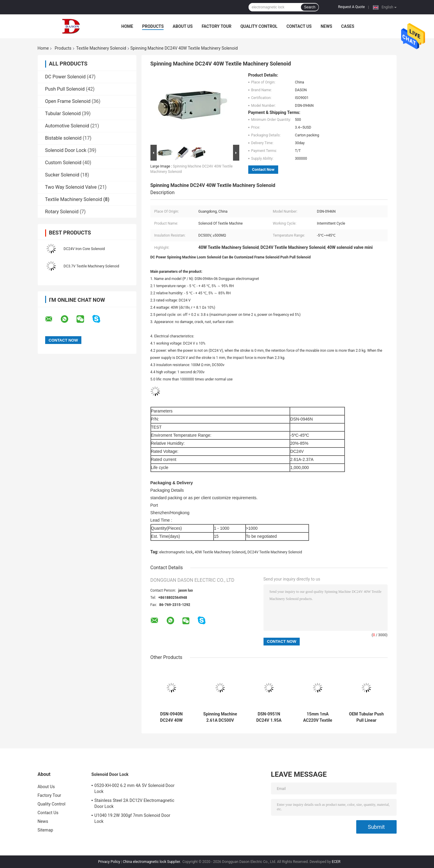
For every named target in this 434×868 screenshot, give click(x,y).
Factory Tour (217, 26)
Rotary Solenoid (62, 212)
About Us (183, 26)
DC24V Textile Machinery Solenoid (275, 552)
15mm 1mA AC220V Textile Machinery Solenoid (317, 717)
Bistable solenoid (63, 138)
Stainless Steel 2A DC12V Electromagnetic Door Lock (134, 803)
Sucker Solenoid (62, 175)
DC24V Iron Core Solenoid (84, 249)
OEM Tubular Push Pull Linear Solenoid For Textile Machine (366, 717)
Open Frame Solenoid (68, 101)
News (326, 26)
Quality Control (259, 26)
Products (153, 26)
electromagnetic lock (176, 552)
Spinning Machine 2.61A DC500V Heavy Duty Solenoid (220, 717)
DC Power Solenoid (66, 77)
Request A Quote (351, 7)
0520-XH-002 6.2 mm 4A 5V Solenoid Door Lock (135, 788)
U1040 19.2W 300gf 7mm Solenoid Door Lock (133, 818)
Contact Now (263, 169)
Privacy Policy (109, 862)
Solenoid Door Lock (66, 150)
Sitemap (45, 830)
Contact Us (299, 26)
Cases (348, 26)
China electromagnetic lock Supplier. (152, 862)
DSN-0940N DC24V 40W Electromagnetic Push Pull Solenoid (171, 717)
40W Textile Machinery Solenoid (220, 552)
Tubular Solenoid (63, 114)
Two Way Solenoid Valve (71, 187)
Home (127, 26)
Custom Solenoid (63, 163)
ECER (336, 862)
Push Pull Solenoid (65, 89)
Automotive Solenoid (67, 126)
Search (310, 7)
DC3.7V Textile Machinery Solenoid (92, 266)
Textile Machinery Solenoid (101, 48)
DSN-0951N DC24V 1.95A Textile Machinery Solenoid (269, 717)
